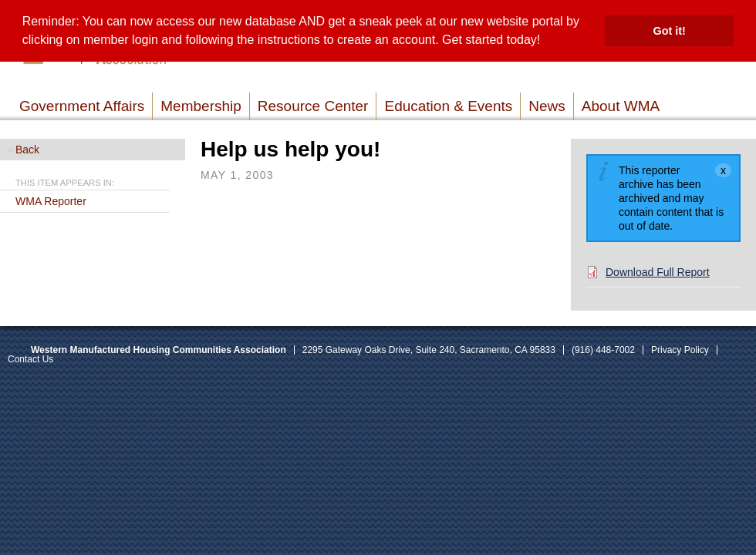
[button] (546, 42)
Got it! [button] (670, 31)
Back (27, 150)
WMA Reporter (51, 201)
